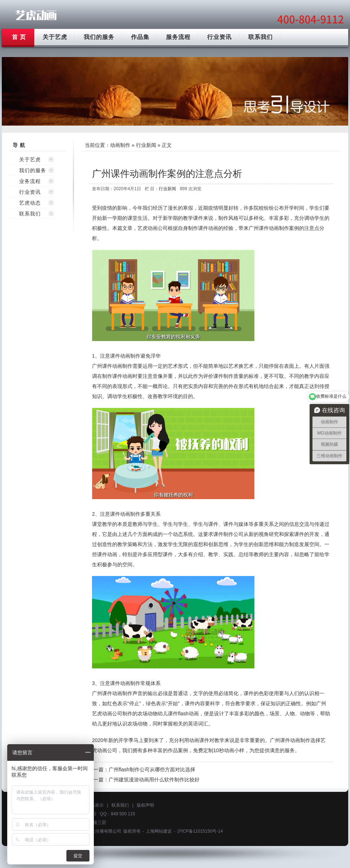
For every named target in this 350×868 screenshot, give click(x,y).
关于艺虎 (55, 37)
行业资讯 (219, 37)
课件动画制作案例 (279, 228)
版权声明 (145, 805)
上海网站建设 (159, 831)
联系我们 (261, 37)
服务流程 (178, 37)
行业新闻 (146, 145)
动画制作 (120, 145)
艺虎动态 (30, 203)
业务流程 (30, 181)
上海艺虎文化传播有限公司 (95, 831)
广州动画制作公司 (36, 15)
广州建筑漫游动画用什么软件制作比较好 (154, 780)
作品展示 (95, 805)
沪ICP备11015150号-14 (200, 831)
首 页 (19, 37)
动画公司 (158, 228)
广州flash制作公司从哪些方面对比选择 (152, 769)
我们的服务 (99, 37)
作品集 (140, 37)
